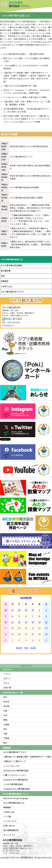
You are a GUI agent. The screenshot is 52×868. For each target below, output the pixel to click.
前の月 (19, 648)
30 (33, 610)
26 (6, 610)
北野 (5, 734)
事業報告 (5, 281)
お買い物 (7, 688)
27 (13, 610)
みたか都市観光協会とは (12, 259)
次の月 (33, 648)
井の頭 (6, 706)
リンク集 (7, 816)
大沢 (5, 715)
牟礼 (5, 729)
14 (33, 622)
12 (19, 622)
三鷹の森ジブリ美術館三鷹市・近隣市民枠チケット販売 (27, 757)
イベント (7, 674)
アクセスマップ (8, 325)
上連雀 (6, 724)
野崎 (5, 720)
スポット (7, 678)
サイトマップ (9, 835)
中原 (5, 711)
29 (26, 610)
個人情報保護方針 (11, 830)
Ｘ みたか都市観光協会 (13, 784)
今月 (26, 648)
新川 (5, 743)
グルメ (6, 683)
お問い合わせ (9, 826)
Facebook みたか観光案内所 (16, 780)
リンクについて (10, 821)
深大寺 (6, 702)
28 (19, 610)
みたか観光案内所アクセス (12, 292)
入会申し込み (7, 286)
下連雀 (6, 738)
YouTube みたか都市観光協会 (16, 771)
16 (46, 622)
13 (26, 622)
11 (13, 622)
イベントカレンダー (12, 766)
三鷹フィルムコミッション (15, 775)
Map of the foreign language (16, 798)
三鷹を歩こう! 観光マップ (14, 761)
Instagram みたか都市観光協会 (17, 789)
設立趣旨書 (6, 271)
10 (6, 622)
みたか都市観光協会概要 (11, 265)
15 (40, 622)
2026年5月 (26, 598)
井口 (5, 697)
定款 (3, 276)
